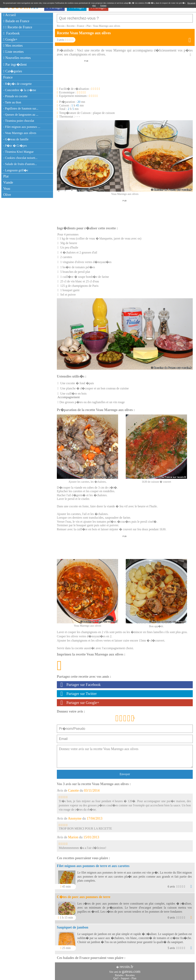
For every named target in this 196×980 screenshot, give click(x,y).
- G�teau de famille (16, 139)
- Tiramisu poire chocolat (19, 121)
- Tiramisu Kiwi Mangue (18, 152)
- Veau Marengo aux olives (20, 133)
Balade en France (16, 21)
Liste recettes (13, 52)
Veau (7, 189)
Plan (134, 976)
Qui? (116, 976)
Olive (7, 195)
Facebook (11, 33)
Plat (6, 176)
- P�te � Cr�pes (15, 146)
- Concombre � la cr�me (20, 90)
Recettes (130, 973)
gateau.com (131, 969)
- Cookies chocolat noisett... (20, 158)
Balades (119, 973)
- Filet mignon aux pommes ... (22, 127)
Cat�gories (13, 71)
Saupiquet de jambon (73, 925)
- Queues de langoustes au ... (21, 115)
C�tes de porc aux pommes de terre (84, 895)
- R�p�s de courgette (18, 84)
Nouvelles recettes (17, 58)
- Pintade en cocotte (15, 96)
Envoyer (125, 772)
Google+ (10, 39)
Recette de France (18, 27)
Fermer (103, 5)
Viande (8, 182)
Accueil (10, 15)
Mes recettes (13, 46)
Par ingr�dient (15, 65)
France (8, 77)
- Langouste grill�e (16, 170)
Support (125, 976)
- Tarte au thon (12, 102)
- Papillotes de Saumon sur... (21, 108)
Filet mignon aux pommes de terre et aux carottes (93, 864)
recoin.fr (127, 965)
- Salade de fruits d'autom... (20, 164)
